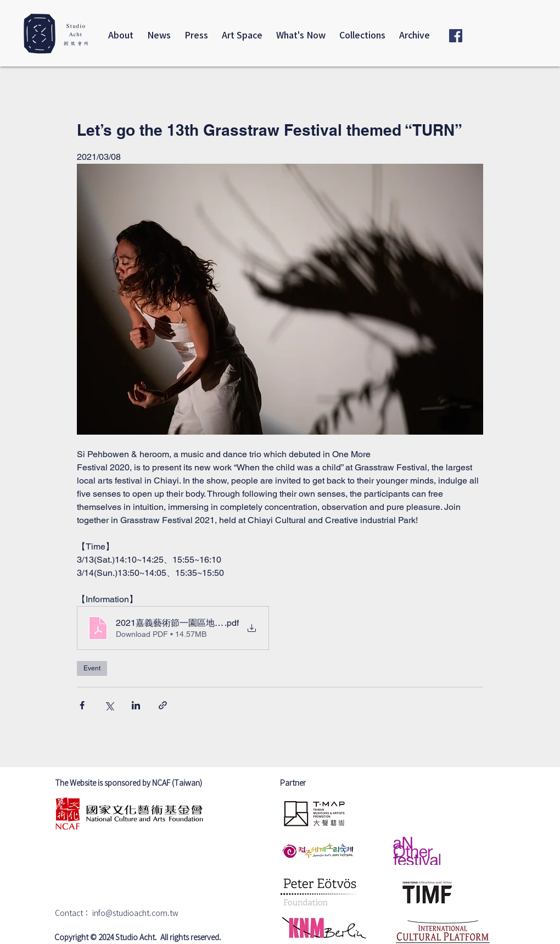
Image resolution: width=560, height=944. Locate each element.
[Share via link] (163, 705)
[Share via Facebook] (82, 705)
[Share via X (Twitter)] (109, 705)
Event (92, 668)
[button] (414, 36)
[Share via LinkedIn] (136, 705)
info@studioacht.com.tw (135, 914)
